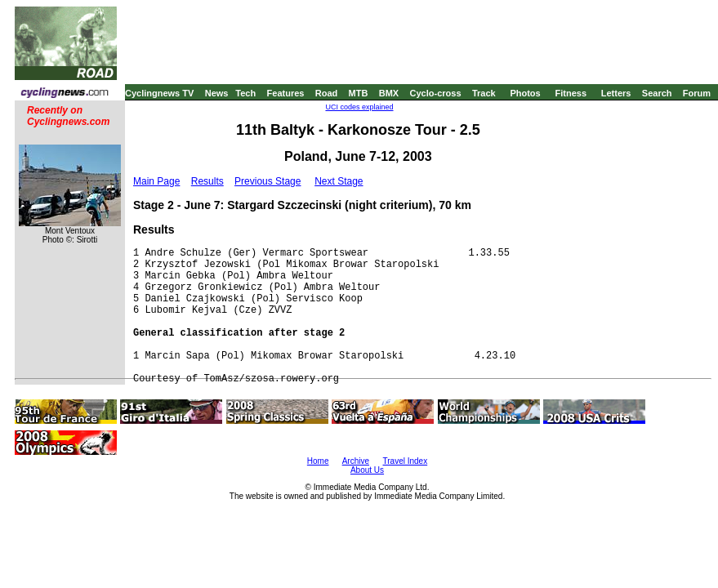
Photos (525, 93)
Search (657, 93)
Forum (697, 93)
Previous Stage (268, 181)
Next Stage (339, 181)
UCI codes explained (359, 107)
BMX (389, 93)
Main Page (156, 181)
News (217, 93)
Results (207, 181)
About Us (367, 470)
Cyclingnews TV (159, 93)
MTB (359, 93)
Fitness (571, 93)
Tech (245, 93)
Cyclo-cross (436, 93)
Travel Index (406, 461)
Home (318, 461)
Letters (616, 93)
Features (286, 93)
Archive (356, 461)
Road (327, 93)
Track (484, 93)
